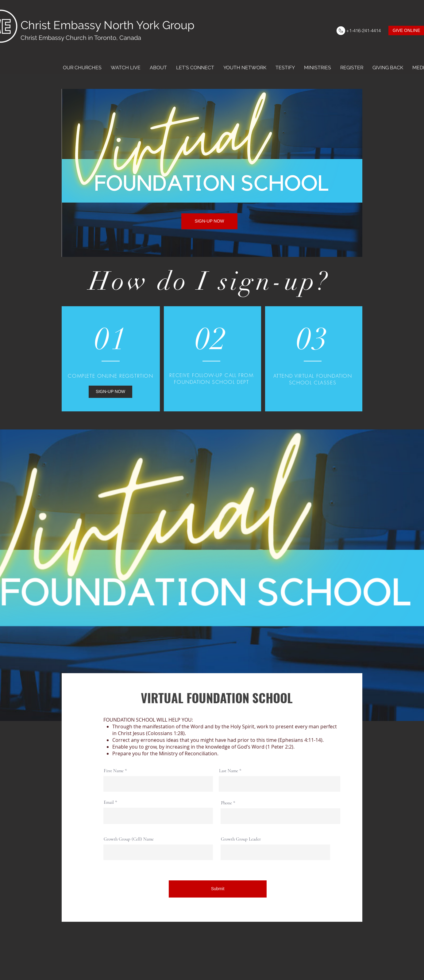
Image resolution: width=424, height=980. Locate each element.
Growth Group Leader (241, 839)
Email (109, 802)
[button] (82, 68)
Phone (226, 803)
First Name (114, 771)
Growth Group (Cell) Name (129, 839)
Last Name (229, 771)
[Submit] (218, 889)
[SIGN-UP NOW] (209, 221)
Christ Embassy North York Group (108, 25)
